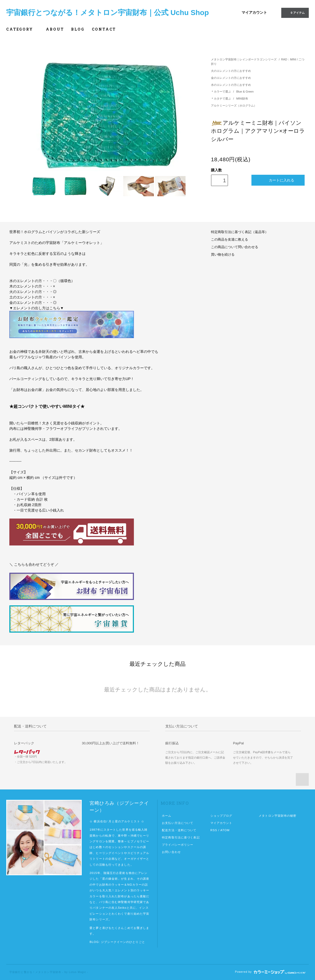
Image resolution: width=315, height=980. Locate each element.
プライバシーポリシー (178, 845)
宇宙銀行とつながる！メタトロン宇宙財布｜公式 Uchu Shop (108, 13)
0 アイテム (294, 12)
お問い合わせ (171, 852)
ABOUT (55, 29)
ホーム (167, 816)
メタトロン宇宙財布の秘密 (278, 816)
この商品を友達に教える (230, 240)
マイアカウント (254, 12)
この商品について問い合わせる (235, 247)
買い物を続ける (223, 255)
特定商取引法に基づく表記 (181, 837)
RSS (214, 830)
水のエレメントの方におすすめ (231, 85)
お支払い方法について (178, 823)
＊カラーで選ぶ (221, 92)
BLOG (78, 29)
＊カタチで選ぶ (221, 99)
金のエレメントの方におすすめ (231, 78)
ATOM (225, 830)
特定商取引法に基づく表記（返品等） (240, 232)
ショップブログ (221, 816)
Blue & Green (245, 92)
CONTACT (104, 29)
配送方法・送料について (179, 830)
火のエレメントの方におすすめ (231, 71)
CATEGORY (22, 29)
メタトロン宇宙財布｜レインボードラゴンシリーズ (244, 59)
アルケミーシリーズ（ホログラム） (234, 106)
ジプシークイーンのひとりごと (123, 942)
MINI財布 (242, 99)
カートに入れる (278, 180)
